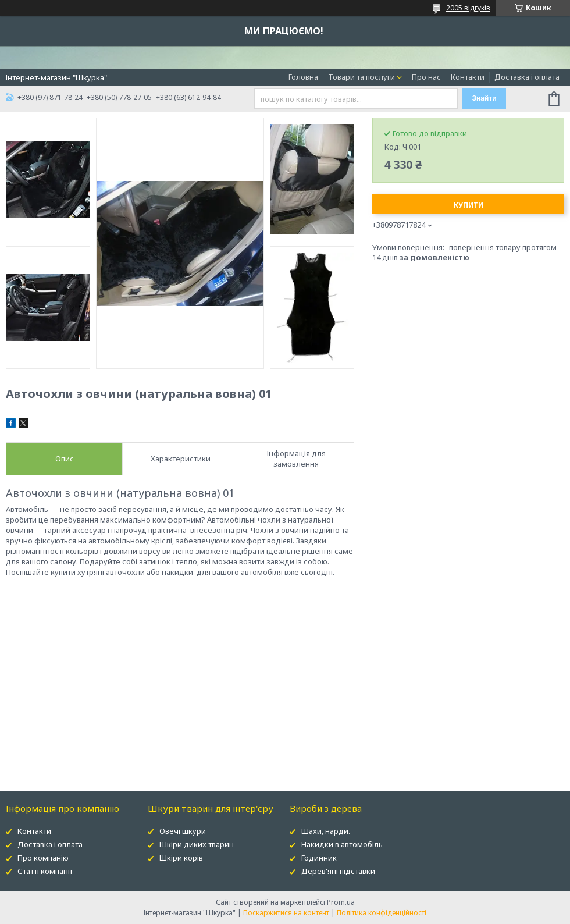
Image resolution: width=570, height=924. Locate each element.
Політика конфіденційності (382, 913)
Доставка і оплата (527, 77)
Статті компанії (45, 871)
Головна (303, 77)
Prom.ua (341, 902)
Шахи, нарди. (326, 831)
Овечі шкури (183, 831)
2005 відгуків (468, 8)
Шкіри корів (181, 858)
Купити (469, 205)
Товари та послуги (361, 77)
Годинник (319, 858)
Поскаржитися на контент (286, 913)
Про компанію (43, 858)
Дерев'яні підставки (338, 871)
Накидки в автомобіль (342, 844)
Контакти (468, 77)
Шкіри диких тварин (197, 844)
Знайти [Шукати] (484, 98)
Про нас (426, 77)
